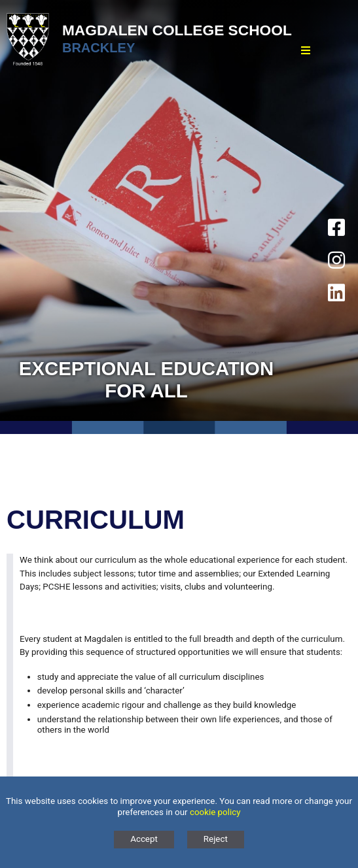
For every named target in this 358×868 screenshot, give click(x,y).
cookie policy (215, 812)
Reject (216, 839)
